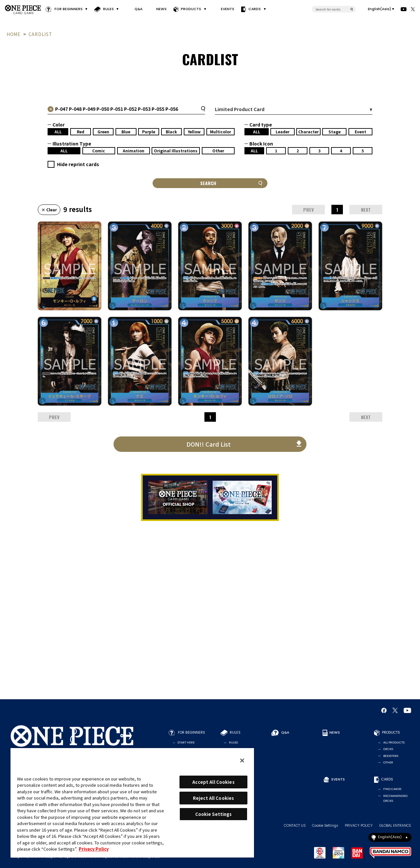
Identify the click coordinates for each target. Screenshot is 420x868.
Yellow (194, 132)
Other (218, 151)
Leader (283, 132)
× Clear (49, 210)
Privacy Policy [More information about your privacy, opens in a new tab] (94, 849)
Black (171, 132)
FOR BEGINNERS (68, 9)
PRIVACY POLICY (359, 826)
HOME (14, 34)
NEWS (161, 9)
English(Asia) (379, 9)
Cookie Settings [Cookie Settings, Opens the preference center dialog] (214, 814)
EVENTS (228, 9)
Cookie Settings (325, 826)
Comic (99, 151)
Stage (335, 132)
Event (360, 132)
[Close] (242, 761)
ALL (58, 132)
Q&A (138, 9)
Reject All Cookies (213, 798)
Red (81, 132)
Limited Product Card (240, 109)
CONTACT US (295, 826)
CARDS (255, 9)
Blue (126, 132)
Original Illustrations (176, 151)
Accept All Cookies (213, 782)
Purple (149, 132)
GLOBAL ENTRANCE (395, 826)
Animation (134, 151)
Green (103, 132)
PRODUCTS (191, 9)
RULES (108, 9)
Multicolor (220, 132)
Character (308, 132)
